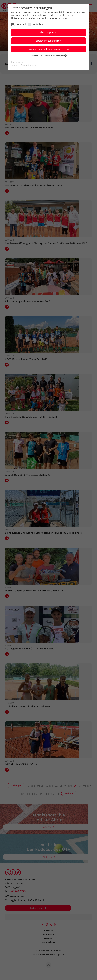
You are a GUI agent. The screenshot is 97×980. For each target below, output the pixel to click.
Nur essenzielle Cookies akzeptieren (49, 49)
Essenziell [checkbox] (21, 24)
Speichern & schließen (48, 41)
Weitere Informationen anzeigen (48, 55)
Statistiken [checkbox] (37, 24)
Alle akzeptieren (48, 32)
